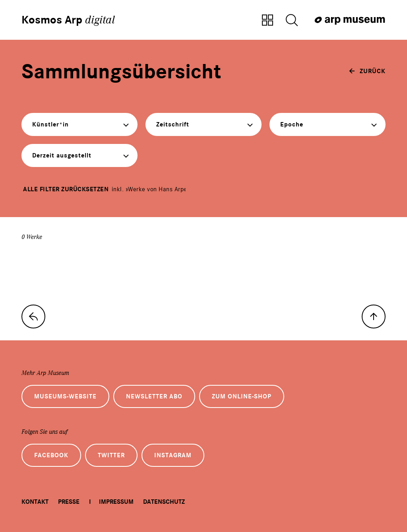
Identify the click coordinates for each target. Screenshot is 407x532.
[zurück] (367, 71)
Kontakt (35, 502)
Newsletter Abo (154, 396)
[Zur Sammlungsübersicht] (267, 21)
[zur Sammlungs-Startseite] (33, 316)
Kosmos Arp (68, 20)
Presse (69, 502)
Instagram (173, 455)
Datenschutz (164, 502)
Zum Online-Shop (242, 396)
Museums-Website (65, 396)
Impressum (116, 502)
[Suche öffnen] (292, 21)
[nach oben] (374, 316)
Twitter (111, 455)
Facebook (51, 455)
